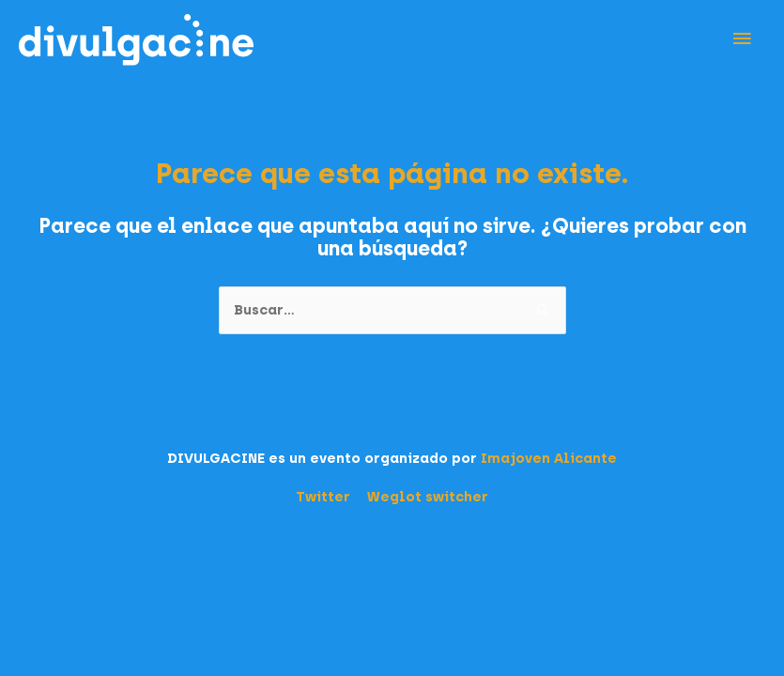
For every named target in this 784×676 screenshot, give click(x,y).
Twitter (323, 497)
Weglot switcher (428, 497)
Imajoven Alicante (549, 458)
